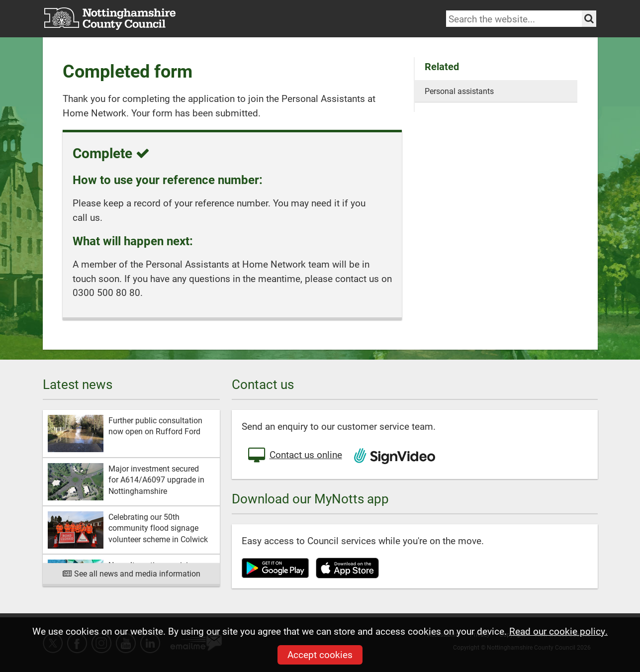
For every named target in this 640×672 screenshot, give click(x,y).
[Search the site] (589, 19)
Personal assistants (459, 91)
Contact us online (294, 456)
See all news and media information (131, 573)
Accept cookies (320, 654)
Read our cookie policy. (558, 631)
